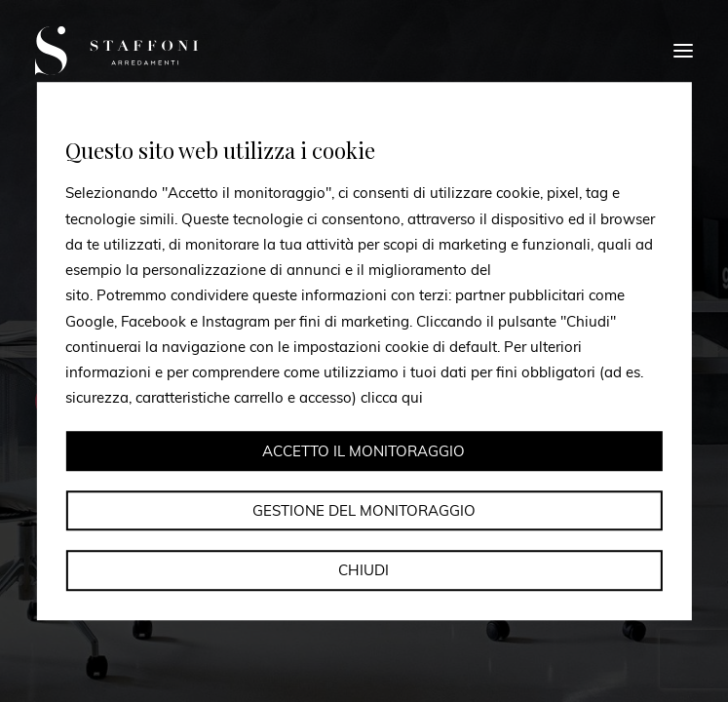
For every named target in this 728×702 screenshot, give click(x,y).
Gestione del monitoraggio (364, 510)
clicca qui (392, 398)
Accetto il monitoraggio (364, 451)
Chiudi (364, 570)
